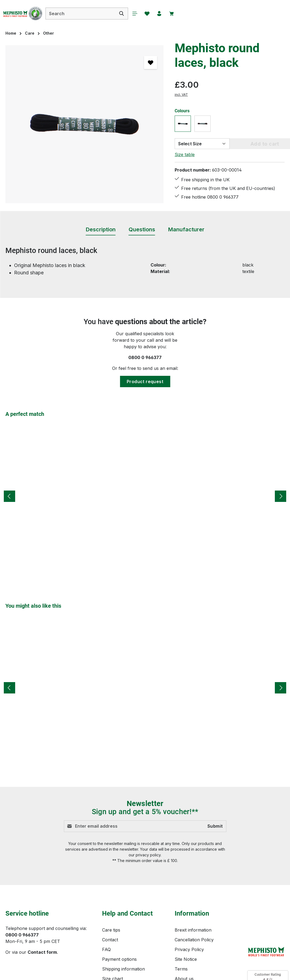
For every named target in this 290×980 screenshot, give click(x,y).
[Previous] (9, 496)
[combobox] (96, 14)
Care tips (111, 930)
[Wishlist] (165, 14)
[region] (85, 124)
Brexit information (193, 930)
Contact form (42, 952)
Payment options (119, 959)
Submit (215, 826)
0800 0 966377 (145, 357)
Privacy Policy (189, 949)
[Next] (281, 496)
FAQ (106, 949)
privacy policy (148, 855)
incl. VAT (181, 95)
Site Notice (186, 959)
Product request (145, 382)
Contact (110, 940)
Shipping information (123, 969)
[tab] (101, 230)
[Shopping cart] (192, 14)
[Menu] (151, 14)
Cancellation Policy (194, 940)
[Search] (137, 14)
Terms (181, 969)
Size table (185, 154)
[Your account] (178, 14)
